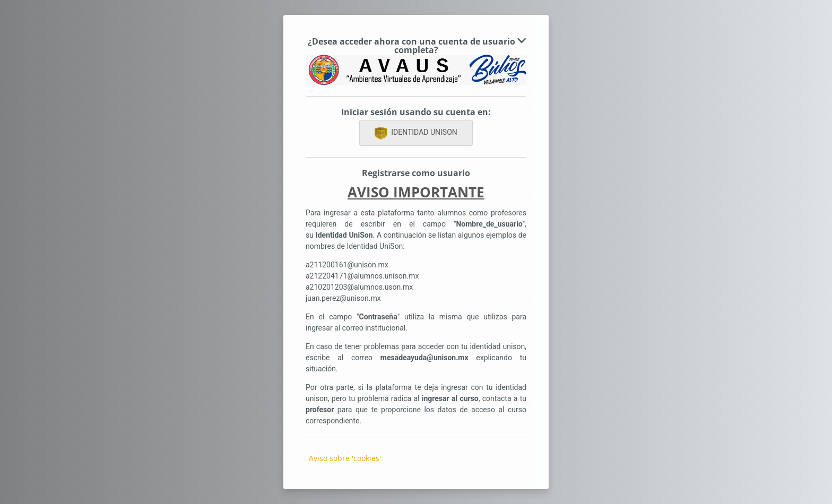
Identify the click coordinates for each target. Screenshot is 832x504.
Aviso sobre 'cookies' (345, 458)
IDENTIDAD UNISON (416, 133)
